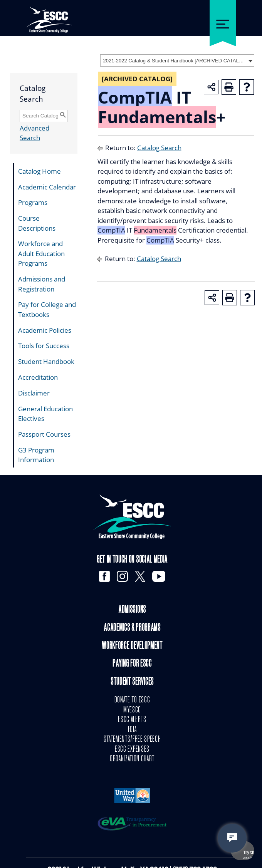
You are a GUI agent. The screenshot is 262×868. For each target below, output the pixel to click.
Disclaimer (34, 393)
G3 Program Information (36, 455)
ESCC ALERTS (132, 720)
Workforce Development (132, 646)
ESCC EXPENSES (132, 749)
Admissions (132, 610)
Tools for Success (44, 346)
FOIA (132, 730)
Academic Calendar (47, 187)
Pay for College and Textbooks (47, 309)
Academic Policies (45, 330)
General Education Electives (45, 414)
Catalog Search (159, 148)
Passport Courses (44, 434)
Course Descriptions (37, 223)
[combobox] (177, 60)
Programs (33, 202)
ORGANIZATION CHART (132, 759)
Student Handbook (46, 361)
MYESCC (132, 710)
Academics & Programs (132, 628)
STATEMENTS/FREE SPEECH (132, 739)
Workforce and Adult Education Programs (41, 253)
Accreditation (38, 377)
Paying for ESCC (132, 664)
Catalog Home (39, 171)
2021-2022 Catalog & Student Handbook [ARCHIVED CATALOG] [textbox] (175, 61)
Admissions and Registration (42, 284)
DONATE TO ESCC (132, 700)
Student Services (132, 682)
